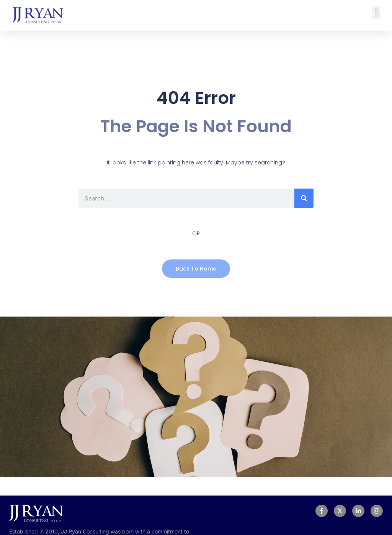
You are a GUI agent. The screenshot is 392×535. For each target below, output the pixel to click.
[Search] (304, 198)
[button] (376, 12)
